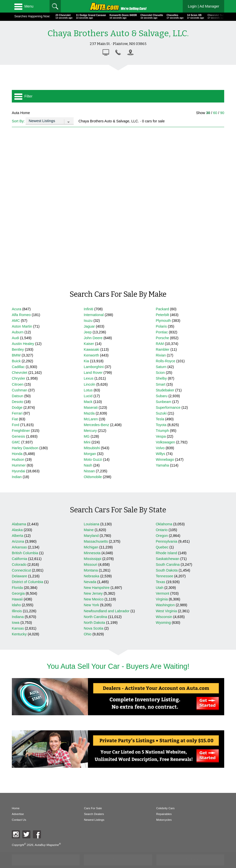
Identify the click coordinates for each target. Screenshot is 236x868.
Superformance (168, 407)
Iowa (16, 623)
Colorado (19, 565)
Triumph (162, 431)
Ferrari (17, 413)
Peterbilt (162, 315)
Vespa (161, 436)
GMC (16, 442)
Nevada (90, 582)
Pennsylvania (167, 541)
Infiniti (88, 309)
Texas (161, 582)
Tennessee (165, 576)
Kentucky (19, 634)
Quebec (162, 547)
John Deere (93, 338)
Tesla (160, 419)
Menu (24, 6)
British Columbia (25, 553)
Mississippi (92, 559)
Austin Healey (23, 344)
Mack (88, 402)
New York (91, 605)
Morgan (90, 454)
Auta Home (21, 113)
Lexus (88, 378)
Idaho (16, 605)
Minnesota (92, 553)
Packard (162, 309)
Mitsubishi (92, 448)
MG (87, 436)
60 (215, 113)
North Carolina (95, 617)
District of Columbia (28, 582)
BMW (16, 355)
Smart (161, 384)
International (94, 315)
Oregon (162, 536)
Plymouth (163, 321)
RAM (160, 344)
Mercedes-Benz (96, 425)
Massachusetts (96, 541)
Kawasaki (91, 349)
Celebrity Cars (166, 808)
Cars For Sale (93, 808)
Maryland (91, 536)
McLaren (91, 419)
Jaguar (89, 326)
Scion (160, 373)
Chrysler (19, 378)
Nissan (89, 471)
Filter (23, 96)
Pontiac (162, 332)
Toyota (161, 425)
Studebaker (165, 390)
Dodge (17, 407)
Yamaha (162, 465)
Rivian (161, 355)
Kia (86, 361)
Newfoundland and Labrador (107, 611)
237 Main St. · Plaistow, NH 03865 (118, 44)
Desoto (18, 402)
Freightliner (21, 431)
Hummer (19, 465)
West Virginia (166, 611)
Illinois (17, 611)
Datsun (18, 396)
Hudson (18, 459)
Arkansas (19, 547)
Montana (91, 570)
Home (16, 808)
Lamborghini (94, 367)
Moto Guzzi (93, 459)
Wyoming (163, 623)
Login (203, 6)
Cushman (20, 390)
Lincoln (89, 384)
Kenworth (91, 355)
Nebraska (91, 576)
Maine (89, 530)
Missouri (90, 565)
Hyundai (18, 471)
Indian (17, 477)
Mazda (89, 413)
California (19, 559)
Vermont (163, 593)
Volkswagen (166, 442)
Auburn (18, 332)
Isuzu (88, 321)
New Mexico (93, 599)
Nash (88, 465)
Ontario (162, 530)
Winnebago (165, 459)
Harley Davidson (25, 448)
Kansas (18, 628)
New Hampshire (97, 588)
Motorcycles (164, 820)
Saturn (161, 367)
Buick (16, 361)
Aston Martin (22, 326)
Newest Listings (94, 820)
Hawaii (17, 599)
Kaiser (89, 344)
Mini (87, 442)
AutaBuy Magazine (47, 845)
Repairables (164, 814)
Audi (15, 338)
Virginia (162, 599)
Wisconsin (164, 617)
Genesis (18, 436)
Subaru (162, 396)
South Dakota (167, 570)
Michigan (91, 547)
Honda (17, 454)
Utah (160, 588)
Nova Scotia (93, 628)
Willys (161, 454)
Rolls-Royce (166, 361)
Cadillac (18, 367)
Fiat (15, 419)
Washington (165, 605)
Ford (16, 425)
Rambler (163, 349)
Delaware (19, 576)
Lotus (88, 390)
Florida (17, 588)
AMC (16, 321)
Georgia (18, 593)
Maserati (91, 407)
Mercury (90, 431)
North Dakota (94, 623)
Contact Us (19, 820)
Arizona (18, 541)
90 (222, 113)
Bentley (18, 349)
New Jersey (93, 593)
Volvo (160, 448)
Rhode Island (167, 553)
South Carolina (168, 565)
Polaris (161, 326)
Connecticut (21, 570)
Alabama (19, 524)
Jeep (88, 332)
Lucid (88, 396)
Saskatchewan (168, 559)
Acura (17, 309)
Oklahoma (164, 524)
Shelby (161, 378)
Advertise (18, 814)
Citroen (18, 384)
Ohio (87, 634)
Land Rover (93, 373)
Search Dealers (94, 814)
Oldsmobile (93, 477)
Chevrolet (20, 373)
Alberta (18, 536)
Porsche (162, 338)
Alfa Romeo (21, 315)
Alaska (17, 530)
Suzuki (161, 413)
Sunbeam (164, 402)
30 (208, 113)
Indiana (18, 617)
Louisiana (91, 524)
